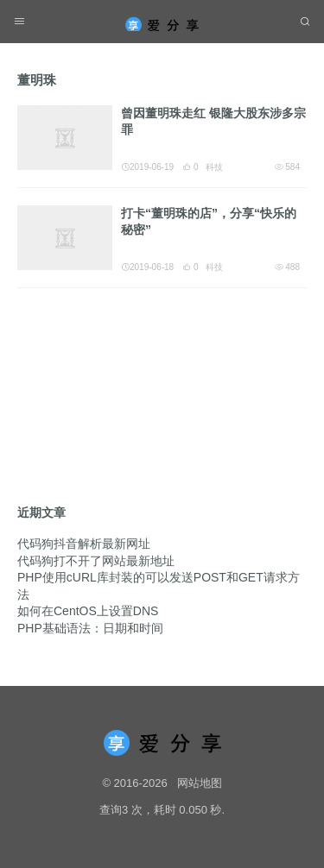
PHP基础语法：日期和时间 (90, 628)
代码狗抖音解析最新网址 (84, 544)
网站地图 (200, 783)
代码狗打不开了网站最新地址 (96, 561)
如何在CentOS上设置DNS (88, 611)
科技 (214, 167)
